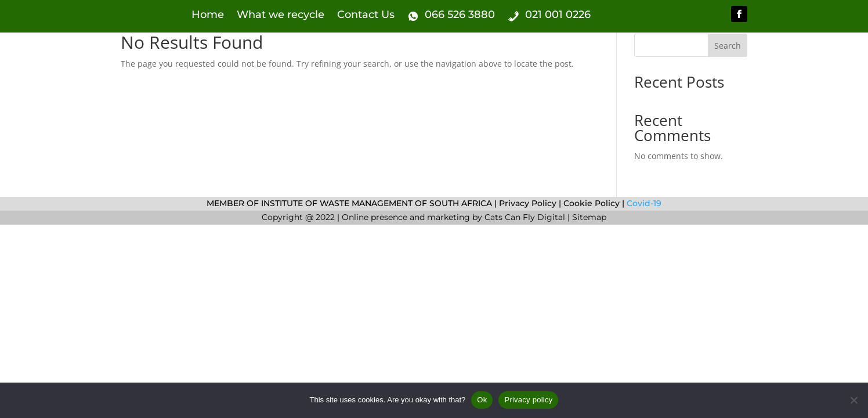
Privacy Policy (528, 203)
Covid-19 (643, 203)
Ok (482, 400)
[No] (853, 400)
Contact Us (366, 16)
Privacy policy (528, 400)
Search (728, 46)
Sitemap (589, 217)
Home (208, 16)
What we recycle (281, 16)
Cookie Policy (592, 203)
